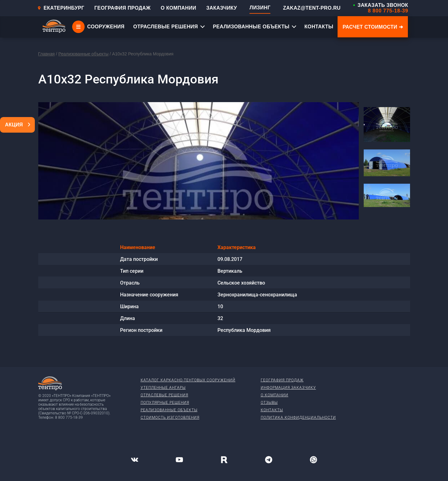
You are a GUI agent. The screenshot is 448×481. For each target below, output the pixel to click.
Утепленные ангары (163, 388)
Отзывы (269, 403)
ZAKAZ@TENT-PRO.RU (312, 8)
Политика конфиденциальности (298, 417)
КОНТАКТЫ (319, 27)
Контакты (272, 410)
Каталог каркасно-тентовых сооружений (188, 380)
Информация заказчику (288, 388)
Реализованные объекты (83, 54)
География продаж (282, 380)
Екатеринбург (61, 8)
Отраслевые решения (164, 395)
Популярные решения (165, 403)
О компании (275, 395)
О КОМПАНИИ (179, 8)
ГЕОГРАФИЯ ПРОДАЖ (122, 8)
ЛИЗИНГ (260, 8)
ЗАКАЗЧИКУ (222, 8)
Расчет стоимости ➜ (373, 27)
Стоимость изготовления (170, 417)
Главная (47, 54)
